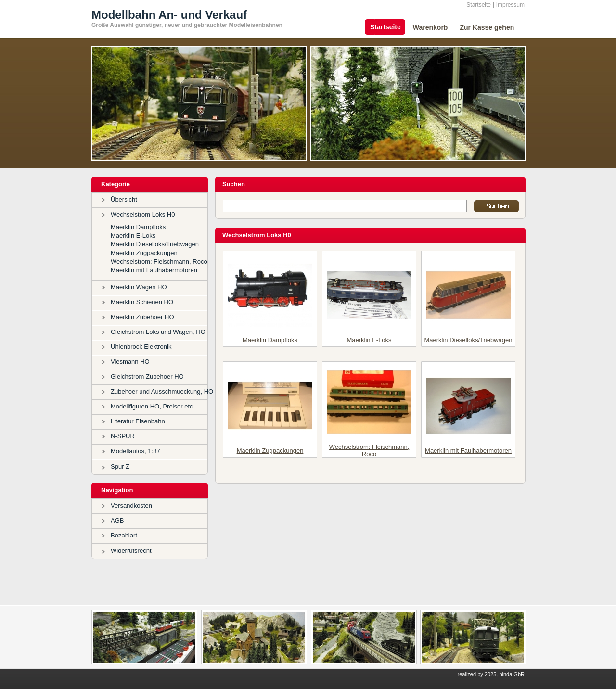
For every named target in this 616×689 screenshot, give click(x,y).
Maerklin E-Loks (133, 236)
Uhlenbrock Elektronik (141, 347)
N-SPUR (123, 436)
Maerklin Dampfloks (138, 227)
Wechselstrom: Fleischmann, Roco (159, 262)
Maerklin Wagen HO (139, 287)
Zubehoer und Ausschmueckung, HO (162, 391)
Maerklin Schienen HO (142, 302)
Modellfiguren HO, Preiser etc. (153, 406)
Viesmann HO (130, 362)
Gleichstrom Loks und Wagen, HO (158, 332)
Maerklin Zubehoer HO (142, 317)
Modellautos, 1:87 (135, 451)
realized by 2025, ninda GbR (491, 674)
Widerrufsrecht (131, 551)
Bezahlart (124, 535)
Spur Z (120, 466)
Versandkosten (131, 505)
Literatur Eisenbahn (138, 421)
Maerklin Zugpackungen (144, 253)
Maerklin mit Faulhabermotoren (154, 270)
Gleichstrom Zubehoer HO (147, 376)
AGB (117, 520)
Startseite (479, 5)
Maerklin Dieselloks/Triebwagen (155, 244)
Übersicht (124, 199)
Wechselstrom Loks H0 (143, 214)
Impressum (510, 5)
